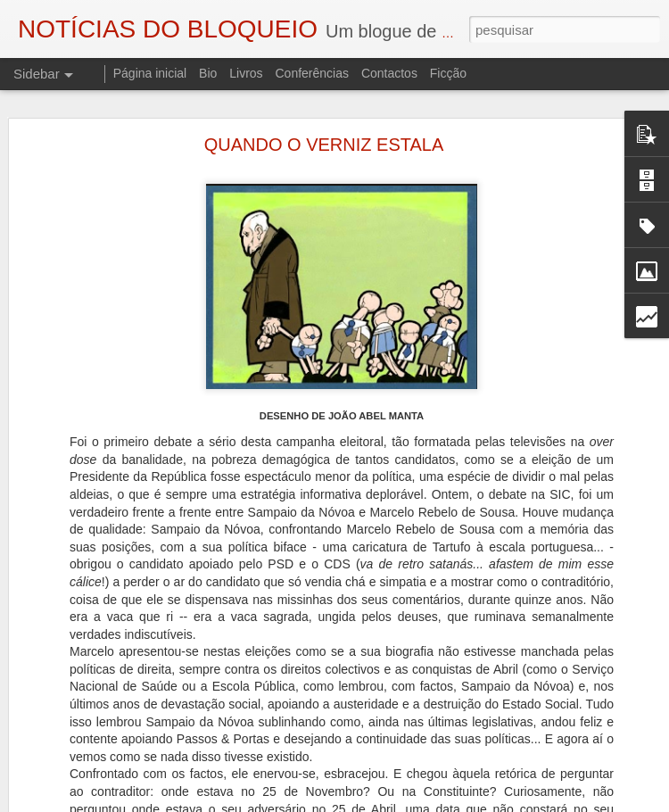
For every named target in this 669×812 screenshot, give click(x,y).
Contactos (389, 73)
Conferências (312, 73)
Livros (246, 73)
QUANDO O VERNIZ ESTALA (324, 141)
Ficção (448, 73)
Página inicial (150, 73)
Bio (208, 73)
